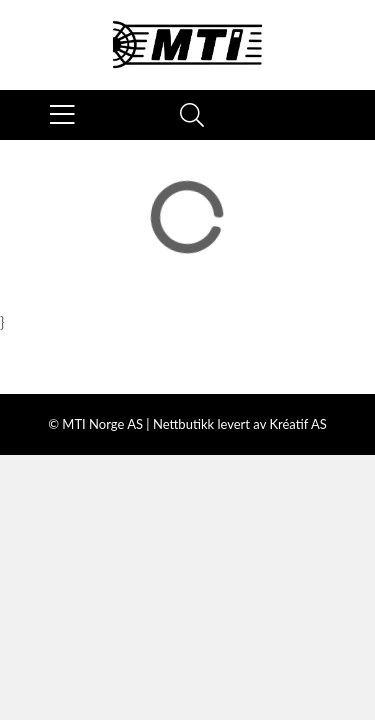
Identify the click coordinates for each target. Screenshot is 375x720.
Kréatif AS (297, 424)
